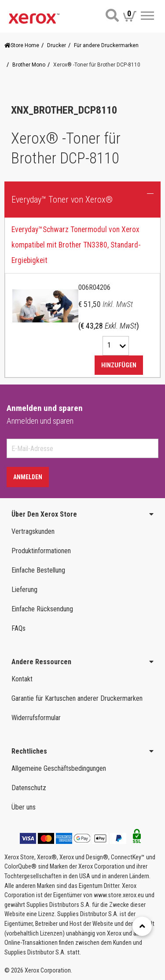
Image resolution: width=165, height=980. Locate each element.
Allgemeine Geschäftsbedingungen (59, 768)
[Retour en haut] (142, 926)
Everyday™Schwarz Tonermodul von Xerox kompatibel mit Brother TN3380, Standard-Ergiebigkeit (76, 245)
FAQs (18, 628)
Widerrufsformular (36, 718)
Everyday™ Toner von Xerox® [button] (62, 200)
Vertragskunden (33, 531)
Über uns (24, 807)
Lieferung (24, 590)
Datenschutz (29, 788)
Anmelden (28, 477)
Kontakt (22, 679)
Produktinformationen (41, 551)
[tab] (82, 298)
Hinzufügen (119, 365)
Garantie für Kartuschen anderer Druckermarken (77, 698)
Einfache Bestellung (38, 570)
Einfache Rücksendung (42, 609)
